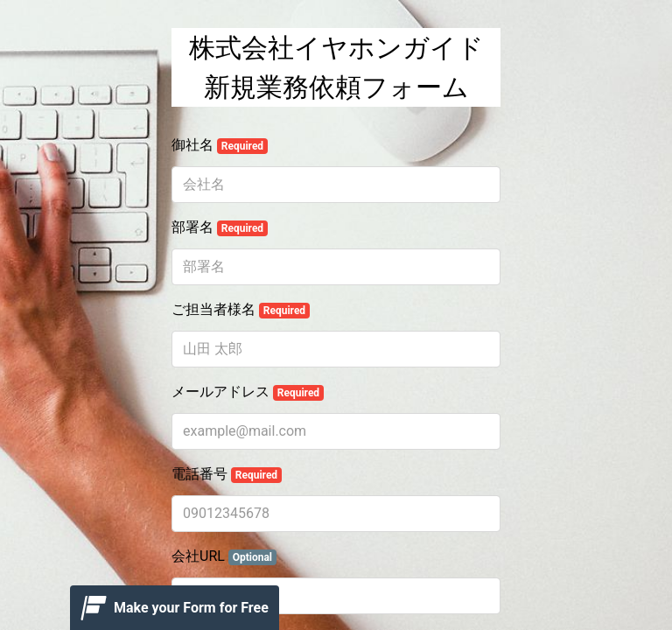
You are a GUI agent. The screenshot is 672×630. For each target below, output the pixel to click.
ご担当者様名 (241, 310)
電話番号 (227, 474)
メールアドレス (248, 392)
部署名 (220, 227)
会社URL (224, 556)
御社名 (220, 145)
